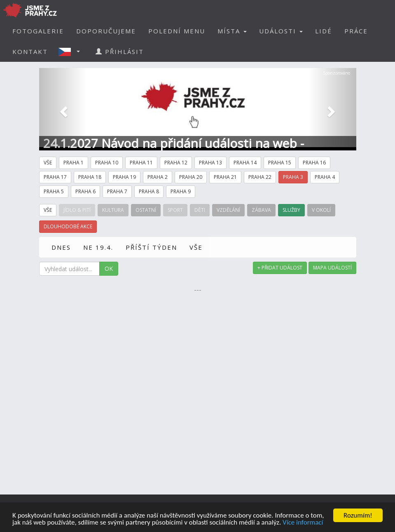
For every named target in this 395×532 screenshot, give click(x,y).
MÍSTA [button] (232, 31)
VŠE (196, 247)
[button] (72, 52)
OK (109, 268)
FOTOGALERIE (38, 31)
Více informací (303, 523)
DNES (61, 247)
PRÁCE (356, 31)
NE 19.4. (98, 247)
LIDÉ (324, 31)
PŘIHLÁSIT (120, 52)
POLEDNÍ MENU (177, 31)
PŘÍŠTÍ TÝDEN (151, 247)
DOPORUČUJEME (106, 31)
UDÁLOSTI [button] (281, 31)
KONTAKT (30, 52)
